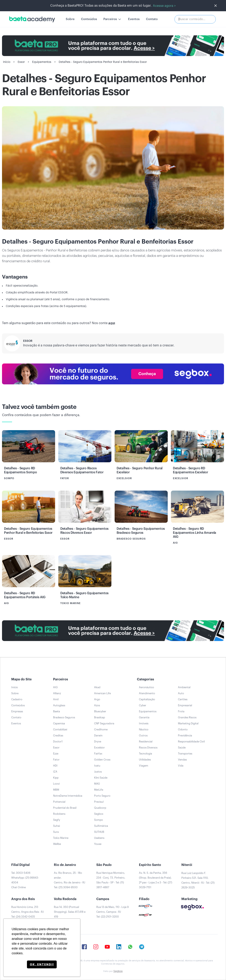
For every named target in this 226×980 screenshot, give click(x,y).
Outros (143, 736)
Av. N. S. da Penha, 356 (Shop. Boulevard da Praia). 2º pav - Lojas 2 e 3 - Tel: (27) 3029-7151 (156, 880)
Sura (56, 832)
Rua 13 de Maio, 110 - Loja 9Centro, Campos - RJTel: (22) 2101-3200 (112, 912)
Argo (97, 699)
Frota (181, 711)
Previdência (185, 736)
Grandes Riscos (187, 717)
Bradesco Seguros (64, 717)
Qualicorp (100, 808)
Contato (152, 19)
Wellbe (57, 844)
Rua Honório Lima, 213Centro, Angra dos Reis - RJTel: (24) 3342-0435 (27, 912)
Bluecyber (100, 711)
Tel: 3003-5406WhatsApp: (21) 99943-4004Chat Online (25, 880)
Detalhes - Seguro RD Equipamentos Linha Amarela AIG (195, 533)
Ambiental (184, 687)
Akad (97, 687)
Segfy (57, 820)
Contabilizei (60, 729)
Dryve (98, 742)
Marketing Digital (188, 723)
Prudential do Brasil (65, 808)
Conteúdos (89, 19)
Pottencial (59, 802)
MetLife (99, 790)
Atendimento (147, 693)
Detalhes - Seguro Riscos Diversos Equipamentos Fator (82, 470)
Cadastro (17, 699)
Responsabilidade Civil (191, 742)
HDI (55, 766)
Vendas (182, 760)
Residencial (146, 742)
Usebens (99, 838)
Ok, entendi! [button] (42, 964)
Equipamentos (148, 711)
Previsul (99, 802)
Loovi (56, 784)
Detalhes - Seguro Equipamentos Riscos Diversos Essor (84, 531)
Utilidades (145, 760)
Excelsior (99, 748)
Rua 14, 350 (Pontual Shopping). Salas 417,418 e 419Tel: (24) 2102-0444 (70, 914)
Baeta (56, 711)
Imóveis (144, 723)
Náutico (144, 729)
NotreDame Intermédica (68, 796)
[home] (32, 19)
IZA (55, 772)
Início (15, 687)
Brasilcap (100, 717)
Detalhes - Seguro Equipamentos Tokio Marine (84, 595)
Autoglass (59, 705)
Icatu (97, 766)
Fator (56, 760)
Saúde (182, 748)
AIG (55, 687)
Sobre (70, 19)
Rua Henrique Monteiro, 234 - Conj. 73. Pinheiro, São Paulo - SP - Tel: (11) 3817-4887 (111, 880)
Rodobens (59, 814)
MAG (97, 784)
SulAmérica (101, 826)
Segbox (99, 814)
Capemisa (59, 723)
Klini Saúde (101, 778)
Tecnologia (145, 754)
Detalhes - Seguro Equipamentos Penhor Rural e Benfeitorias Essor (28, 531)
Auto (181, 693)
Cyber (143, 705)
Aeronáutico (146, 687)
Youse (98, 844)
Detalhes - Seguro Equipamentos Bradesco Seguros (141, 531)
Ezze (56, 754)
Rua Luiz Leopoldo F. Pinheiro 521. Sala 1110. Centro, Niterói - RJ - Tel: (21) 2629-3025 (198, 880)
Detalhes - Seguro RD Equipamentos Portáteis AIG (25, 595)
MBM (56, 790)
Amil (56, 699)
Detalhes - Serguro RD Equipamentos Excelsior (190, 470)
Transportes (185, 754)
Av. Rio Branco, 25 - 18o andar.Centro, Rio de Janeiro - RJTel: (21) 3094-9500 (69, 880)
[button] (112, 19)
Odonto (183, 729)
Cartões (183, 699)
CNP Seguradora (104, 723)
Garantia (144, 717)
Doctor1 (58, 742)
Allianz (57, 693)
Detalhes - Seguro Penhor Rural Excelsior (140, 470)
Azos (97, 705)
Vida (181, 766)
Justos (98, 772)
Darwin (98, 736)
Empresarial (185, 705)
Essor (28, 341)
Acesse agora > (164, 6)
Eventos (134, 19)
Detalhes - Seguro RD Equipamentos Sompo (21, 470)
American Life (102, 693)
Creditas (58, 736)
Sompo (99, 820)
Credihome (101, 729)
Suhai (56, 826)
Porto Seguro (102, 796)
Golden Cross (102, 760)
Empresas (17, 711)
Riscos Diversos (148, 748)
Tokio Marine (61, 838)
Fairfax (98, 754)
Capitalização (147, 699)
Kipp (56, 778)
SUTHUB (99, 832)
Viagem (144, 766)
